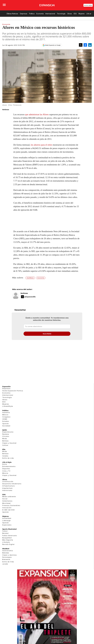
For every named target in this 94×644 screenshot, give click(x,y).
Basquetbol (7, 538)
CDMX (5, 419)
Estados (6, 421)
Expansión (6, 386)
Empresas (24, 14)
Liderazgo (7, 521)
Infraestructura (8, 486)
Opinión (6, 424)
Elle (4, 449)
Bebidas (6, 553)
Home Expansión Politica (13, 391)
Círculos (6, 436)
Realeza (6, 434)
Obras (69, 14)
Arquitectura (7, 488)
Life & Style (7, 462)
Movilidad (6, 503)
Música (5, 473)
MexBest (6, 549)
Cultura (5, 445)
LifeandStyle (8, 406)
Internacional (50, 14)
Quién (5, 430)
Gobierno (6, 412)
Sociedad (6, 426)
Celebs (5, 456)
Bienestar (6, 559)
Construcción (8, 481)
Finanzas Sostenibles (11, 505)
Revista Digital (88, 5)
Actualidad (7, 518)
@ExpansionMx (30, 297)
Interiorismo (7, 490)
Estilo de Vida (8, 562)
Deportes (6, 469)
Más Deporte (8, 540)
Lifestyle (6, 542)
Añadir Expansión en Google (53, 45)
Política (32, 14)
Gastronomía (8, 551)
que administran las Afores (37, 114)
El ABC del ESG (9, 510)
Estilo (5, 464)
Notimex (24, 293)
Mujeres (82, 14)
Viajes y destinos (10, 555)
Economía (40, 14)
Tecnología (61, 14)
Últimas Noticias (12, 14)
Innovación (7, 508)
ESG (75, 14)
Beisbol (6, 533)
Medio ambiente (9, 497)
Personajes (7, 557)
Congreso (6, 417)
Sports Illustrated (9, 529)
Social (5, 499)
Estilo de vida (8, 458)
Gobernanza (7, 501)
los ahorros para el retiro (42, 145)
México (5, 415)
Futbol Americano (10, 536)
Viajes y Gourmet (9, 443)
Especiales (7, 525)
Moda (5, 439)
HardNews (30, 278)
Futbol (5, 531)
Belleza (5, 441)
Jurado (5, 564)
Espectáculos (8, 432)
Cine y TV (6, 471)
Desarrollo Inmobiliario (12, 484)
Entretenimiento (9, 466)
